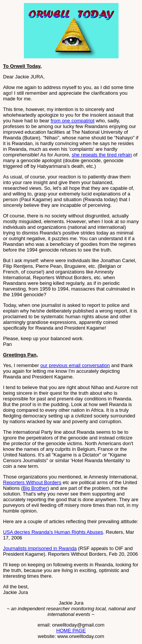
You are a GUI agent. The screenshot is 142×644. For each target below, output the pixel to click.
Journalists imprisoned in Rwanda (40, 548)
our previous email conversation (75, 365)
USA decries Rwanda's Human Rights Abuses (53, 532)
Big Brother (35, 488)
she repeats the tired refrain (102, 155)
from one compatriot (73, 121)
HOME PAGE (71, 631)
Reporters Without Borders (32, 482)
